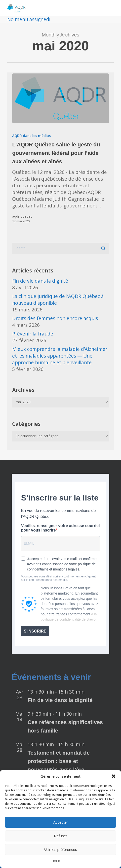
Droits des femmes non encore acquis (55, 318)
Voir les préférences (60, 850)
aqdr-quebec (22, 216)
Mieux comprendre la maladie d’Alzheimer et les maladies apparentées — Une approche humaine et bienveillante (60, 356)
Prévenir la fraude (33, 334)
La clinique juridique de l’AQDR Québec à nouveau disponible (58, 300)
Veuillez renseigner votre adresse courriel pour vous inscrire (60, 528)
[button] (114, 776)
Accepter (60, 822)
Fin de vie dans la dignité (40, 281)
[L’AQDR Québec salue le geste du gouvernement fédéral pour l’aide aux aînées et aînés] (60, 98)
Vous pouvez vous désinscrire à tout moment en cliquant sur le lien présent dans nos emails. (58, 578)
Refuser (60, 836)
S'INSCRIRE (35, 631)
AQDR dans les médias (31, 136)
